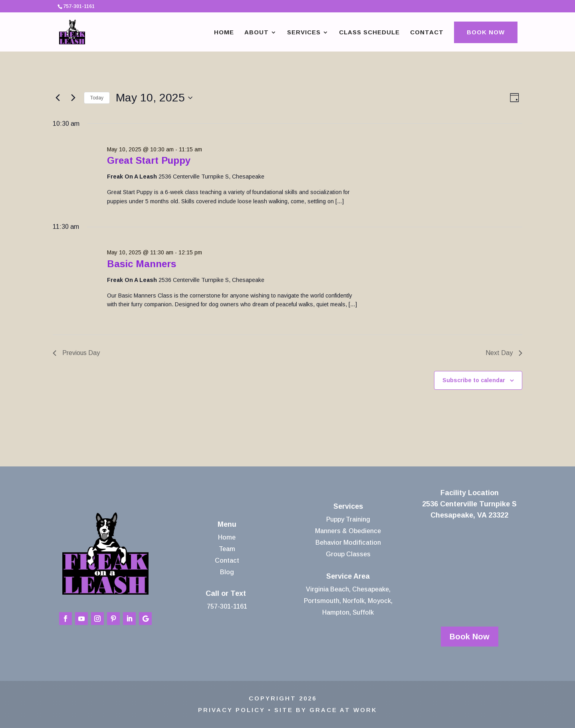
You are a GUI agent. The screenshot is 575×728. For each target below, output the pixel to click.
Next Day (504, 353)
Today (97, 98)
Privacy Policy (232, 710)
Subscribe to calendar (474, 380)
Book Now (486, 32)
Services (304, 33)
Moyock (379, 601)
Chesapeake (371, 589)
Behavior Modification (348, 543)
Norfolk (354, 601)
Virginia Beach (327, 589)
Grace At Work (343, 710)
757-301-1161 (227, 606)
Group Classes (348, 554)
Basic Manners (142, 264)
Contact (427, 33)
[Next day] (73, 98)
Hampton (336, 612)
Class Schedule (369, 33)
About (257, 33)
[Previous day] (57, 98)
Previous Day (76, 353)
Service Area (348, 576)
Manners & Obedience (348, 531)
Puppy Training (348, 519)
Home (224, 33)
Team (227, 549)
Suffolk (363, 612)
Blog (227, 572)
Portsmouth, (322, 601)
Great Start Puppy (149, 160)
